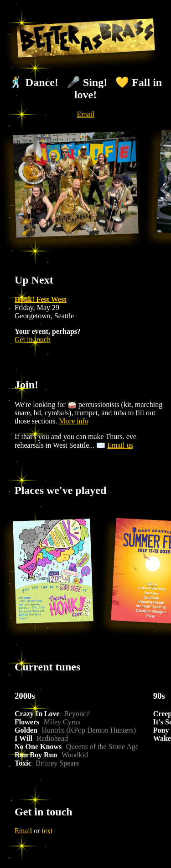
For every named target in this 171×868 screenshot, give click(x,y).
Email (85, 114)
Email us (120, 445)
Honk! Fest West (40, 299)
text (47, 831)
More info (73, 421)
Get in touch (33, 340)
